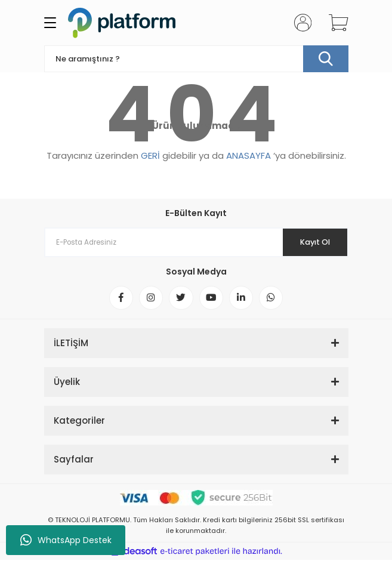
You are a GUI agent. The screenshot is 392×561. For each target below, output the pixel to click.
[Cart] (334, 23)
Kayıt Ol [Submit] (314, 242)
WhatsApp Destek (66, 540)
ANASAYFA (249, 155)
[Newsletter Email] (196, 242)
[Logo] (122, 23)
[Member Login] (299, 23)
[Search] (196, 59)
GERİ (150, 155)
